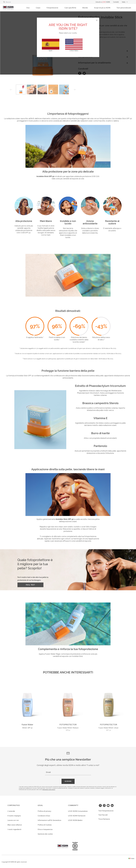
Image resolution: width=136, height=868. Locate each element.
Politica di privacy (44, 811)
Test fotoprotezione (106, 811)
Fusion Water (27, 725)
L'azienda (11, 811)
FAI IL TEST (30, 585)
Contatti (116, 2)
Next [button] (75, 90)
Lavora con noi (13, 820)
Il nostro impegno (14, 816)
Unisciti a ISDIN (103, 2)
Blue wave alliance (15, 825)
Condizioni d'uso (44, 816)
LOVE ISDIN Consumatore (78, 811)
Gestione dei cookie (45, 834)
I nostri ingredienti (14, 829)
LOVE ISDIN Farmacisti (77, 816)
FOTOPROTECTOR (68, 725)
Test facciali (103, 815)
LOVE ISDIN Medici (75, 820)
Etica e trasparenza (45, 829)
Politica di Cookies (45, 825)
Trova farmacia (104, 819)
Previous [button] (11, 90)
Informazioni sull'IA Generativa (49, 820)
